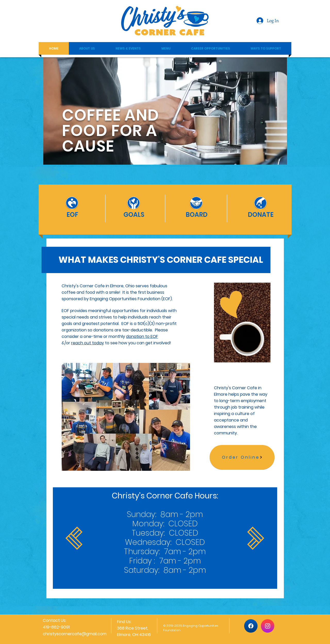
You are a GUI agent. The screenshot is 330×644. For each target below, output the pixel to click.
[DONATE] (261, 215)
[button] (87, 48)
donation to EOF (142, 336)
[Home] (251, 626)
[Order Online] (242, 457)
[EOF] (72, 215)
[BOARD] (196, 215)
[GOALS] (134, 215)
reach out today (88, 343)
